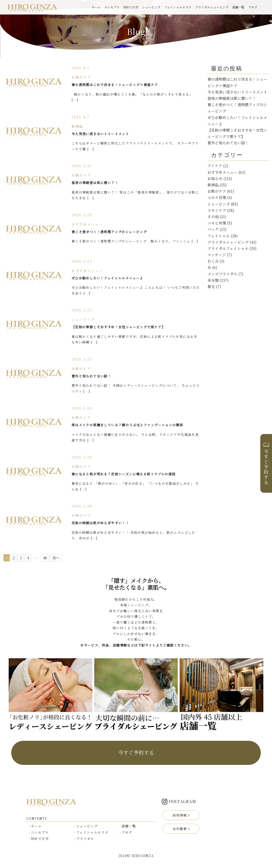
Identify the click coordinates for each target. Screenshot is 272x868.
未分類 (213, 280)
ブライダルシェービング (212, 7)
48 (45, 558)
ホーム (96, 7)
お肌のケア (217, 191)
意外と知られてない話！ (228, 143)
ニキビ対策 (217, 223)
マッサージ (217, 255)
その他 (213, 217)
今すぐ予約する (136, 752)
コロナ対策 (217, 197)
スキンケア (217, 210)
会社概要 (180, 829)
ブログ (253, 7)
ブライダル (85, 839)
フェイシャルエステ (178, 7)
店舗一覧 (238, 7)
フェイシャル (219, 236)
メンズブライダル (222, 274)
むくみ (213, 261)
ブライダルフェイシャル (228, 248)
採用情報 (180, 815)
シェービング (151, 7)
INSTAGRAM (182, 801)
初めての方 (131, 7)
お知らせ (215, 179)
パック (213, 229)
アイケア (215, 166)
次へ (56, 558)
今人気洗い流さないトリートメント (237, 92)
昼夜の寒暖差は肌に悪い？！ (232, 98)
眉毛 (211, 287)
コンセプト (112, 7)
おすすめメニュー (222, 172)
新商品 (213, 185)
